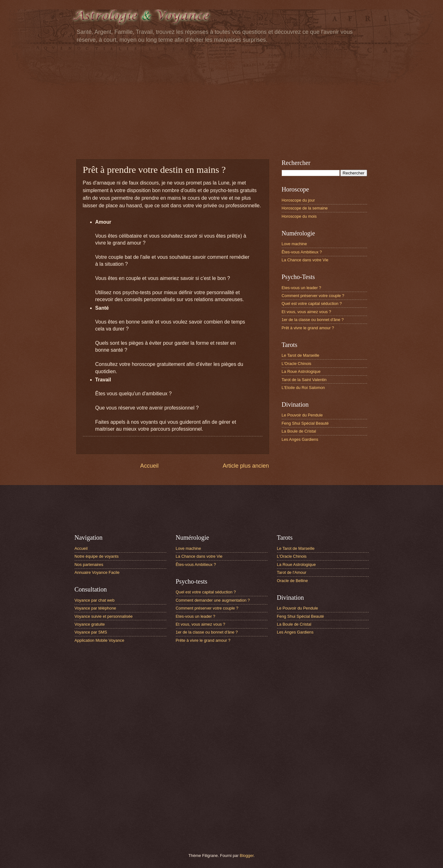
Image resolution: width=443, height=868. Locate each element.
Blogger (247, 856)
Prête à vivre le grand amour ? (203, 640)
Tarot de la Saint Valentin (304, 380)
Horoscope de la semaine (305, 208)
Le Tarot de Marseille (301, 355)
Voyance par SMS (91, 632)
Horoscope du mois (299, 216)
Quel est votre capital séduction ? (312, 303)
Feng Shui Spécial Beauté (305, 423)
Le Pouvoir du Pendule (302, 415)
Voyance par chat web (95, 600)
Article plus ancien (246, 466)
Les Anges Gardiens (300, 439)
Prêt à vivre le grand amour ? (308, 328)
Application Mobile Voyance (99, 640)
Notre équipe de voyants (97, 556)
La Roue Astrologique (301, 371)
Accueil (149, 466)
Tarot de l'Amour (292, 572)
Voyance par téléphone (95, 608)
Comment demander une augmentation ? (213, 600)
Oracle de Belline (292, 581)
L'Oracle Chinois (297, 364)
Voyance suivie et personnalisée (104, 616)
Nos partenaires (89, 565)
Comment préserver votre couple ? (313, 296)
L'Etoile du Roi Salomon (303, 388)
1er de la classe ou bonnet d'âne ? (313, 320)
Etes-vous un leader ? (301, 288)
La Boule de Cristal (299, 431)
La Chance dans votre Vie (305, 260)
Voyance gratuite (90, 624)
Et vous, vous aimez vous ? (307, 312)
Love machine (294, 244)
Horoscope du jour (298, 200)
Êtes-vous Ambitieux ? (302, 252)
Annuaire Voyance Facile (97, 572)
